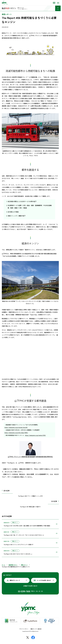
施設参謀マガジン (13, 565)
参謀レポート (24, 565)
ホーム (3, 565)
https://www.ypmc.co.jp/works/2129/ (35, 435)
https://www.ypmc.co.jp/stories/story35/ (16, 427)
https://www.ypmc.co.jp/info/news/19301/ (16, 433)
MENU (59, 9)
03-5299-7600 (24, 591)
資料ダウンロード (15, 580)
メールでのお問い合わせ (44, 580)
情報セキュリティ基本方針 (36, 629)
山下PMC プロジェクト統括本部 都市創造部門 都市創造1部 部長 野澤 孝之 (30, 457)
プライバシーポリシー (24, 629)
